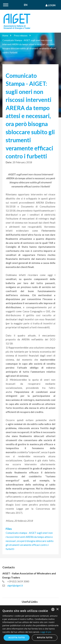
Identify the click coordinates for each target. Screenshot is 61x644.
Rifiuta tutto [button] (45, 638)
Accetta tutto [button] (17, 638)
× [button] (57, 609)
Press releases (21, 36)
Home (5, 36)
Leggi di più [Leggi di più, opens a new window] (46, 632)
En (26, 5)
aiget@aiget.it (15, 585)
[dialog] (30, 625)
